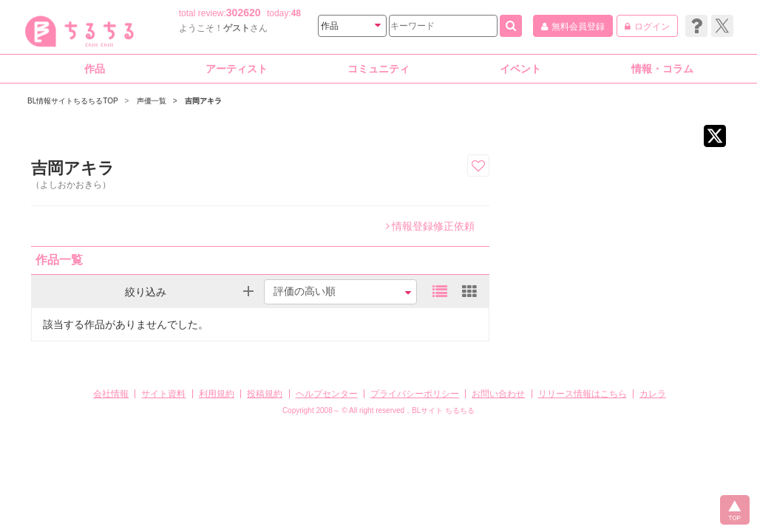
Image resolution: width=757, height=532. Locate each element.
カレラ (653, 394)
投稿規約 (265, 394)
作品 (95, 69)
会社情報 (111, 394)
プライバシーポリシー (415, 394)
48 (296, 13)
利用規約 (217, 394)
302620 (244, 13)
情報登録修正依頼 (430, 226)
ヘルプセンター (327, 394)
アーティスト (237, 69)
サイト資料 (163, 394)
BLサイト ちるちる (443, 410)
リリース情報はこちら (583, 394)
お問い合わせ (498, 394)
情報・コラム (662, 69)
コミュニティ (378, 69)
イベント (520, 69)
